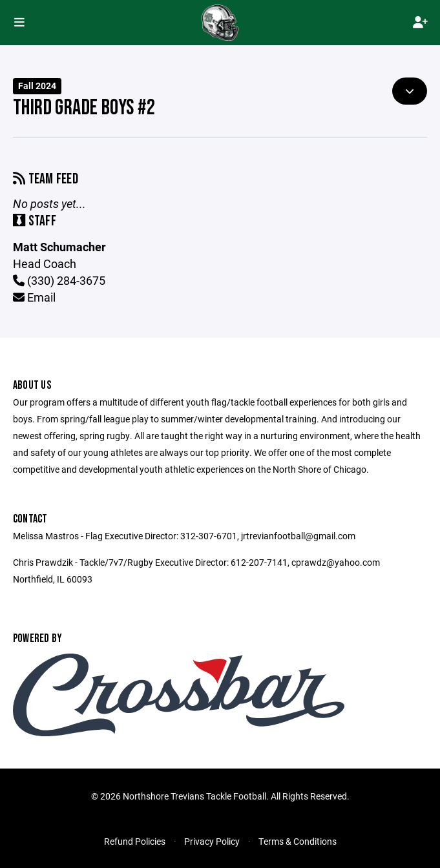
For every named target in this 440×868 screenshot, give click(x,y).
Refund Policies (135, 841)
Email (34, 297)
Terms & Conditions (298, 841)
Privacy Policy (212, 841)
